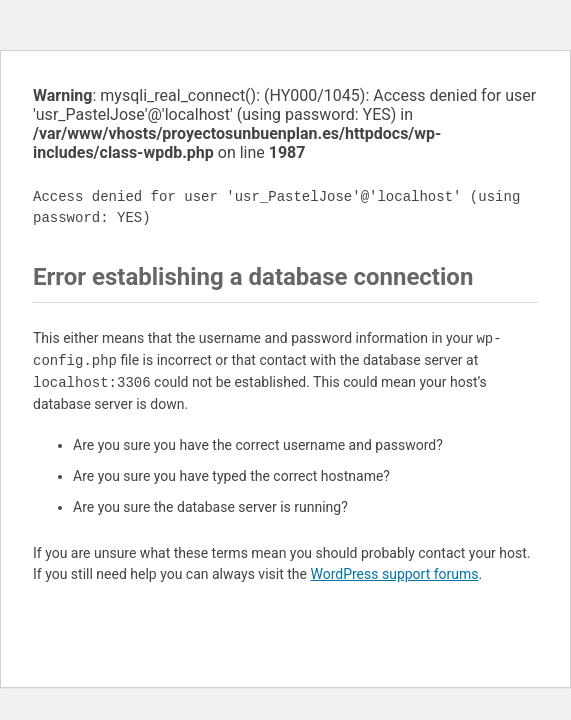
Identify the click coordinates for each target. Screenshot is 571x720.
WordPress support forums (394, 574)
